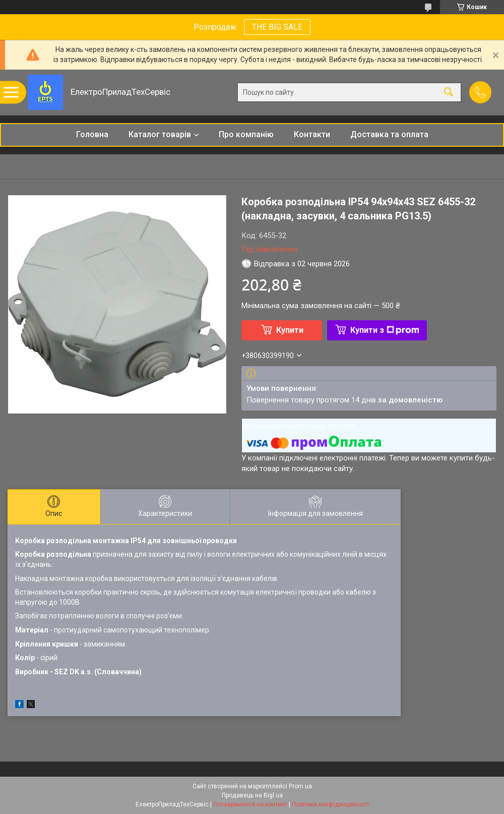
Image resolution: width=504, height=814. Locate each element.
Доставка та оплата (389, 134)
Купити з (385, 330)
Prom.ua (300, 786)
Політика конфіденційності (330, 804)
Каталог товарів (160, 134)
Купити (290, 330)
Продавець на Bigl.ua (252, 795)
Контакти (312, 134)
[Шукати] (449, 93)
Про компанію (246, 134)
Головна (92, 134)
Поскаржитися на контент (250, 804)
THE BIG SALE (277, 27)
